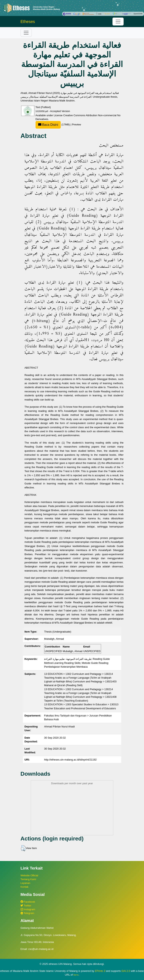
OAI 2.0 (126, 971)
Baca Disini (48, 125)
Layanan (25, 883)
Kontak (25, 887)
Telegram (27, 913)
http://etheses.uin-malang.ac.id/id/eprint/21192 (70, 760)
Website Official (29, 875)
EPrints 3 (100, 971)
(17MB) (53, 124)
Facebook (28, 902)
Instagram (28, 909)
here (76, 975)
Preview (76, 124)
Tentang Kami (28, 879)
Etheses (28, 22)
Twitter (26, 906)
